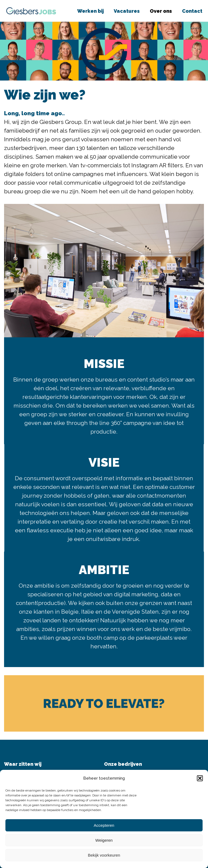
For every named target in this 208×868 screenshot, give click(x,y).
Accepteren (104, 825)
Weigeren (104, 840)
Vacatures (127, 11)
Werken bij (90, 11)
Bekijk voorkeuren (104, 855)
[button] (200, 778)
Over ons (161, 11)
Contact (192, 11)
